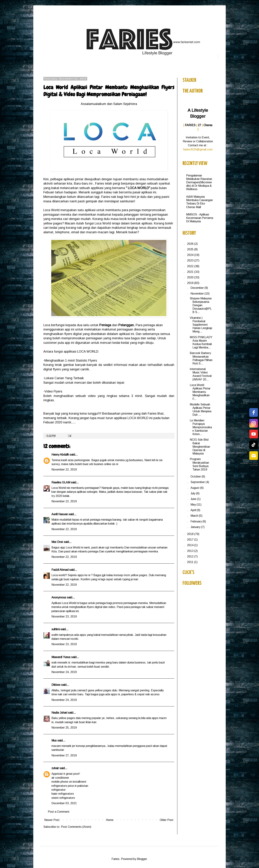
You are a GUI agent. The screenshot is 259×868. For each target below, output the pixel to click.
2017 (191, 540)
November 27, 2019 (64, 755)
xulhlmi (56, 629)
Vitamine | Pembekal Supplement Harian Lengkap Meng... (201, 325)
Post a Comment (59, 812)
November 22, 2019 (64, 469)
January (196, 527)
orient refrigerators (63, 798)
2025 (191, 249)
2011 (191, 562)
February (196, 521)
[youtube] (254, 434)
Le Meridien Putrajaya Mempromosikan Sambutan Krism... (201, 427)
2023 (191, 260)
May (194, 505)
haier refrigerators (63, 794)
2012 (191, 556)
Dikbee (56, 685)
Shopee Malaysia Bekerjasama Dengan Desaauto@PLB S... (201, 305)
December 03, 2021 (64, 803)
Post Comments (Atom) (76, 827)
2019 (191, 283)
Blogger (142, 859)
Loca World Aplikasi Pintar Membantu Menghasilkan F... (200, 392)
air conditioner (60, 778)
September (198, 482)
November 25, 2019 (64, 728)
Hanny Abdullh (60, 455)
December (197, 288)
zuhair (55, 768)
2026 (191, 244)
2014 (191, 545)
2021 (191, 272)
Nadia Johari (59, 713)
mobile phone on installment (69, 782)
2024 (191, 255)
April (194, 510)
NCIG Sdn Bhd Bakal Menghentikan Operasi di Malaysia (200, 447)
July (193, 493)
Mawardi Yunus (61, 657)
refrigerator (59, 790)
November (197, 294)
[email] (254, 456)
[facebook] (254, 412)
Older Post (167, 820)
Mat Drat (57, 542)
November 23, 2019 (64, 616)
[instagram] (254, 423)
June (194, 499)
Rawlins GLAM (61, 482)
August (195, 488)
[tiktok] (254, 445)
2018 (191, 534)
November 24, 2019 (64, 672)
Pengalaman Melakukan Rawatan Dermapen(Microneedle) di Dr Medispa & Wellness (199, 182)
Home (110, 820)
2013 (191, 551)
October (196, 477)
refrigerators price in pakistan (70, 786)
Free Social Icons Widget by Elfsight (249, 464)
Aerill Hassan (60, 514)
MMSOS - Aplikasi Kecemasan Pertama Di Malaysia (200, 218)
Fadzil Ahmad (60, 570)
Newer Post (52, 820)
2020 (191, 277)
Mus (54, 740)
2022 (191, 266)
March (195, 516)
